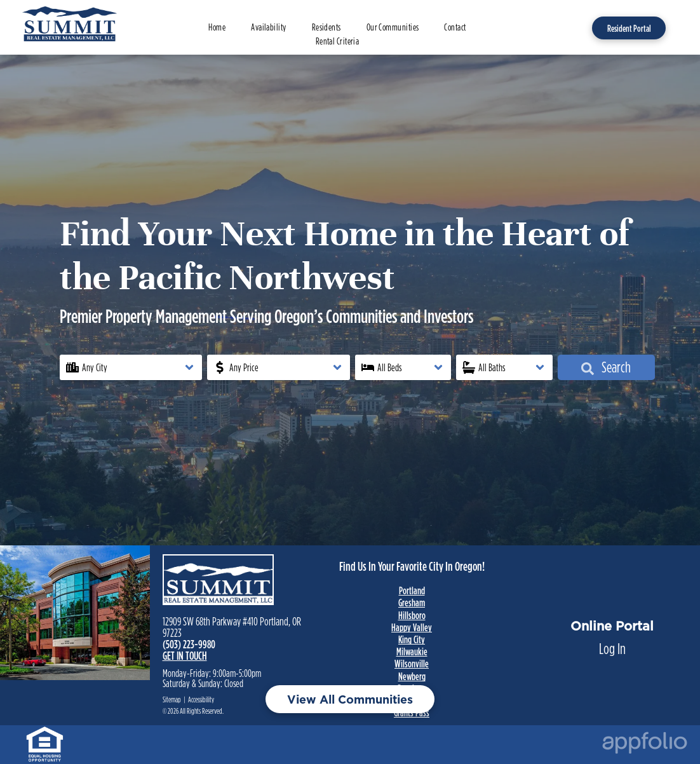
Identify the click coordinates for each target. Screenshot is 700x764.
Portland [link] (412, 590)
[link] (45, 736)
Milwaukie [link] (412, 651)
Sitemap (172, 699)
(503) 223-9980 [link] (189, 644)
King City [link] (412, 639)
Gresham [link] (412, 603)
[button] (131, 367)
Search (606, 367)
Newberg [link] (412, 676)
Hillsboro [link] (412, 615)
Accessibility (201, 699)
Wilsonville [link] (412, 664)
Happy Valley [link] (412, 627)
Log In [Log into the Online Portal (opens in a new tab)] (612, 649)
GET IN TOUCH (185, 656)
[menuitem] (217, 28)
